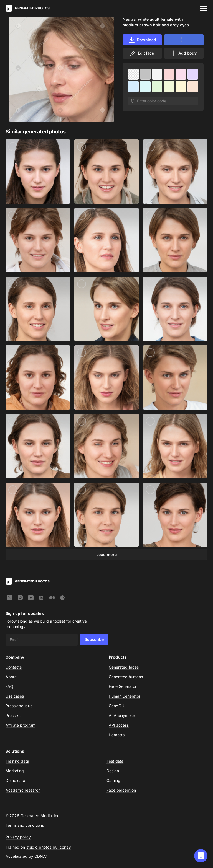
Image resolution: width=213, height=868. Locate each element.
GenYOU (116, 706)
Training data (17, 761)
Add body (183, 53)
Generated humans (126, 677)
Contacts (14, 667)
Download (142, 40)
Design (113, 771)
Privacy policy (18, 837)
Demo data (15, 780)
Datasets (117, 735)
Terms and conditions (25, 825)
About (11, 677)
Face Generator (123, 686)
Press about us (19, 706)
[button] (201, 856)
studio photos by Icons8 (49, 847)
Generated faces (124, 667)
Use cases (15, 696)
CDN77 (41, 856)
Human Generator (125, 696)
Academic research (23, 790)
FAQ (9, 686)
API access (119, 725)
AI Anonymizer (122, 715)
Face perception (121, 790)
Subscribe (94, 639)
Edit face (142, 53)
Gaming (113, 780)
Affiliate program (21, 725)
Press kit (13, 715)
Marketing (15, 771)
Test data (115, 761)
